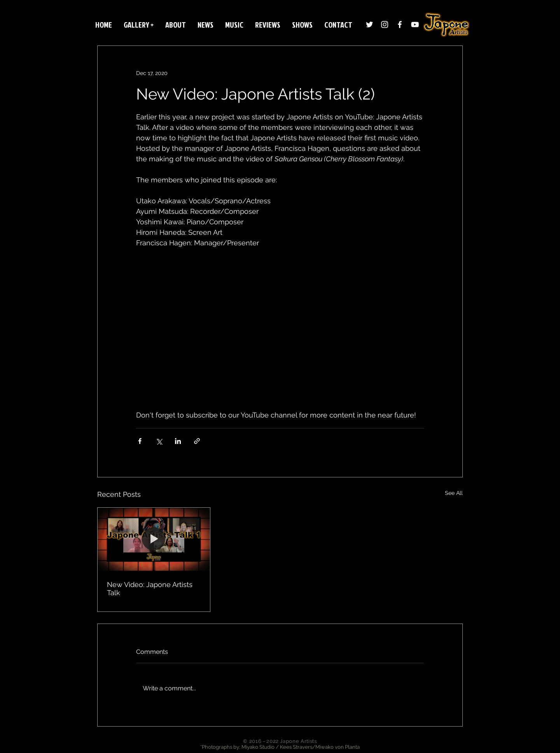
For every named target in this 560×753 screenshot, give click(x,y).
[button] (139, 25)
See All (454, 493)
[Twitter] (369, 24)
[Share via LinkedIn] (178, 441)
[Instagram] (385, 24)
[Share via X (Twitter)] (159, 441)
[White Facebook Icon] (400, 24)
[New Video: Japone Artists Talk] (154, 539)
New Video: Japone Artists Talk (150, 589)
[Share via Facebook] (140, 441)
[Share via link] (197, 441)
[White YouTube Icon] (415, 24)
